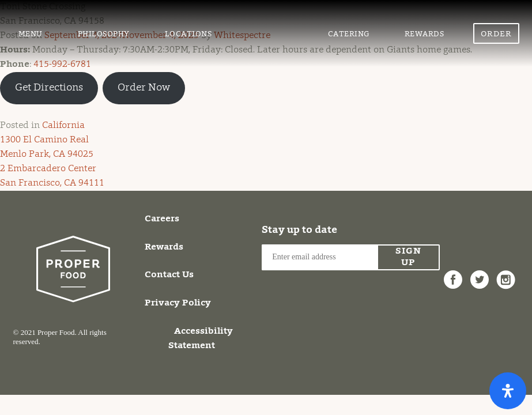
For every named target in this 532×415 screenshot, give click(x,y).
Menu (31, 34)
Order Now (496, 37)
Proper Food (270, 20)
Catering (349, 34)
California (63, 126)
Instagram (506, 273)
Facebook (453, 273)
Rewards (425, 34)
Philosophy (104, 34)
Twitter (480, 273)
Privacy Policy (178, 303)
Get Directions (49, 88)
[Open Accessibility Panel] (508, 391)
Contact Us (169, 275)
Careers (162, 219)
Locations (188, 34)
